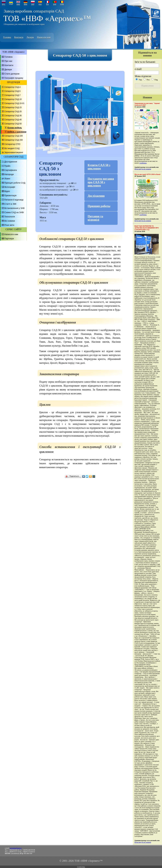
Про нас (8, 61)
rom (62, 4)
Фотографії (10, 187)
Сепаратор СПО (12, 144)
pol (33, 4)
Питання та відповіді (95, 218)
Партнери (9, 239)
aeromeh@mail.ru (16, 848)
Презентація (10, 195)
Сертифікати (11, 170)
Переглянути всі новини (143, 169)
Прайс (7, 166)
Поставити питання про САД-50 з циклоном (101, 182)
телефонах (143, 163)
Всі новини (10, 221)
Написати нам (44, 37)
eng (18, 4)
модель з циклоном (17, 132)
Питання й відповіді (14, 200)
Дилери (30, 37)
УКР (11, 4)
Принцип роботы (99, 206)
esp (40, 4)
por (55, 4)
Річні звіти (9, 225)
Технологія (10, 217)
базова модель (15, 128)
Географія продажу (14, 78)
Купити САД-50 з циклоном (99, 167)
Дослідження (11, 162)
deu (25, 4)
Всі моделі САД (12, 148)
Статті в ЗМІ (10, 204)
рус (4, 4)
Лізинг (7, 179)
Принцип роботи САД (15, 183)
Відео (7, 191)
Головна (7, 37)
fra (47, 4)
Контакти (19, 37)
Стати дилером (12, 74)
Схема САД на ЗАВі (14, 212)
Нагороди (9, 174)
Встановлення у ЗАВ (14, 208)
